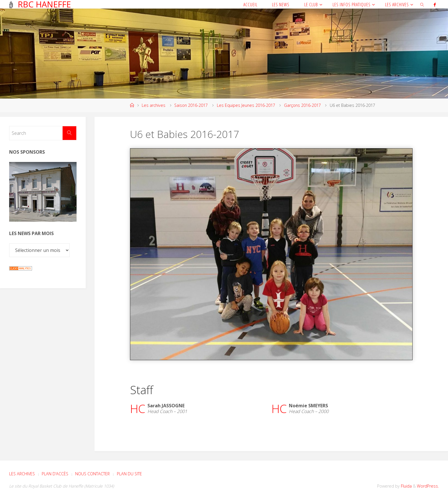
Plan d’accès (55, 474)
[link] (422, 4)
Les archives (154, 105)
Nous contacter (92, 474)
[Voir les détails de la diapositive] (43, 192)
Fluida (406, 486)
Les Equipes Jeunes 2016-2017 (246, 105)
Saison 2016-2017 (191, 105)
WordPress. (428, 486)
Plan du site (129, 474)
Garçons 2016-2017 (302, 105)
